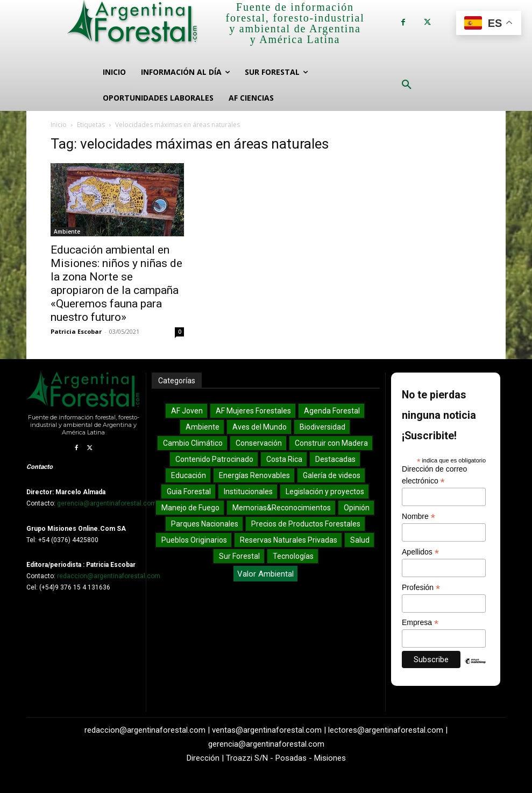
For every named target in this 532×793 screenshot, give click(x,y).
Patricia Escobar (76, 331)
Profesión (421, 588)
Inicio (59, 125)
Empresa (420, 623)
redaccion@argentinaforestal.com (109, 576)
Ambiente (67, 231)
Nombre (418, 517)
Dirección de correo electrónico (434, 475)
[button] (407, 85)
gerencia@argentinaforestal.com (107, 503)
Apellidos (420, 552)
